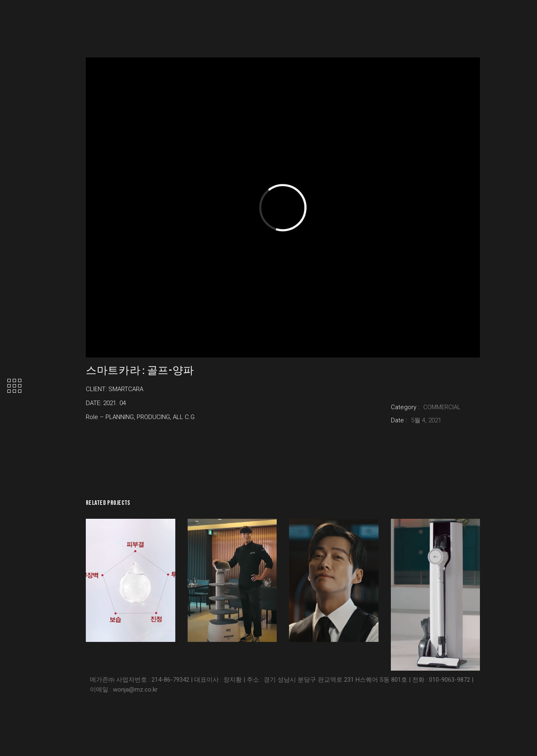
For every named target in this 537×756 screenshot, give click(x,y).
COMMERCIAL (442, 407)
